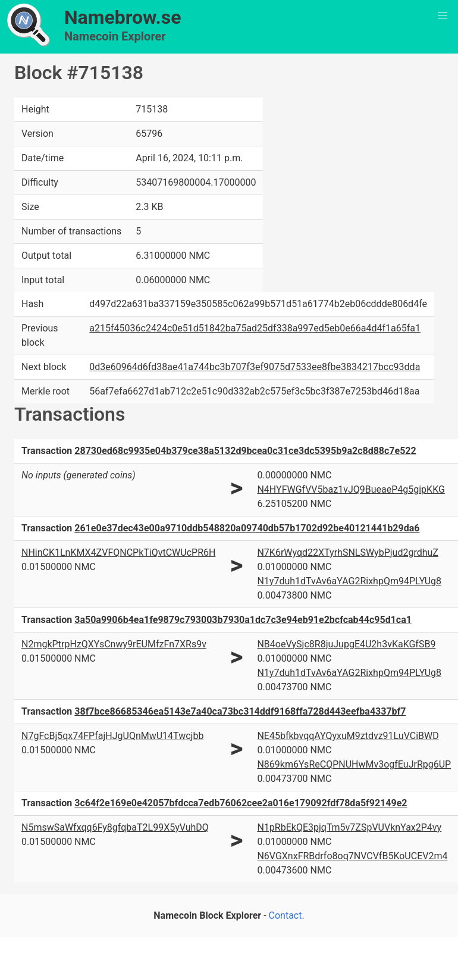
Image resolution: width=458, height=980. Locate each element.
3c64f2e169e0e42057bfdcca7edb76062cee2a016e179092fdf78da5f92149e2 (241, 803)
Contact (286, 915)
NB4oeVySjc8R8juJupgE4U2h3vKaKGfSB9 (346, 644)
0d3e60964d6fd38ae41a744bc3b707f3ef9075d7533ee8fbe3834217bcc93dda (255, 367)
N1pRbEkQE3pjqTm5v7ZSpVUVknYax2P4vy (349, 827)
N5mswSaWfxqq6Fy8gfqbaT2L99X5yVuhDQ (115, 827)
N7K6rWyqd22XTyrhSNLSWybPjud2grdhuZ (347, 552)
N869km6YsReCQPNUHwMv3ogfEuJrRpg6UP (354, 764)
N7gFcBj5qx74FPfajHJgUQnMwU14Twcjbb (112, 736)
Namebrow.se (123, 17)
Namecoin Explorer (115, 36)
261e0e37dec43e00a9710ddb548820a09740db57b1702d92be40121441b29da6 (247, 528)
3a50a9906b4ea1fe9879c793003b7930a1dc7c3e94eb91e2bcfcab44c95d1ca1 (243, 620)
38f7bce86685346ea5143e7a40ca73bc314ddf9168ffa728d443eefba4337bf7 (240, 711)
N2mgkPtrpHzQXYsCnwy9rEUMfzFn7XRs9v (114, 644)
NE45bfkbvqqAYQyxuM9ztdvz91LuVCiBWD (348, 736)
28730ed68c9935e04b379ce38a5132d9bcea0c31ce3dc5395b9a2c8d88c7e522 (245, 451)
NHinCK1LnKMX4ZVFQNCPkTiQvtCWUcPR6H (118, 552)
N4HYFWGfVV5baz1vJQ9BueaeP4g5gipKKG (351, 489)
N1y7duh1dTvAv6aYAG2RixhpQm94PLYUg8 (349, 581)
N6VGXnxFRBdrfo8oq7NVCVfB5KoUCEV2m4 (352, 856)
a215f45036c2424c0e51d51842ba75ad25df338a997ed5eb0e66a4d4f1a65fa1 (255, 328)
